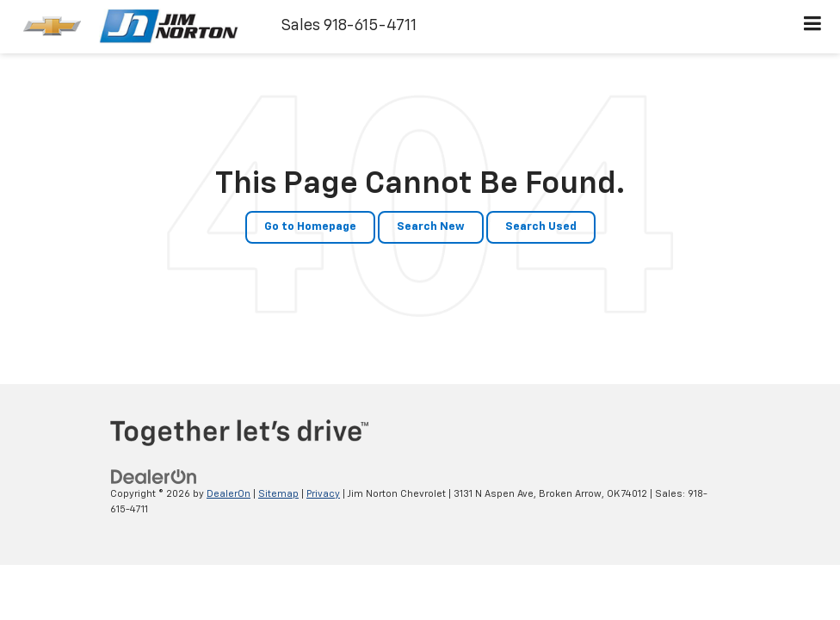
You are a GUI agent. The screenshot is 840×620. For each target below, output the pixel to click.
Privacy (323, 494)
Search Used (541, 227)
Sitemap (278, 494)
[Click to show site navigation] (813, 27)
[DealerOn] (154, 477)
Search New (431, 227)
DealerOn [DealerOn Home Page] (229, 494)
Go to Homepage (310, 227)
